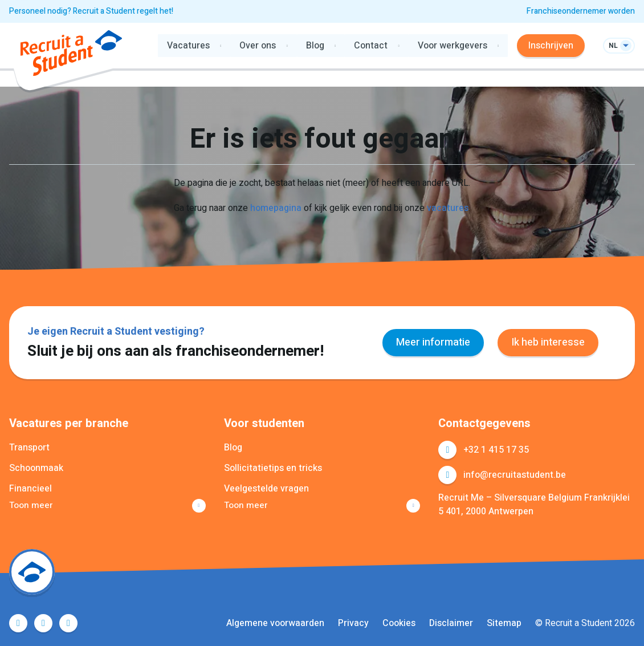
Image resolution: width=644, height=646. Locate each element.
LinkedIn (43, 623)
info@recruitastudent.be (515, 475)
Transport (29, 448)
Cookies (399, 623)
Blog (233, 448)
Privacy (353, 623)
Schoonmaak (36, 468)
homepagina (276, 208)
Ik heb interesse (548, 342)
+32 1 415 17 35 (496, 450)
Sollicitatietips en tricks (273, 468)
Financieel (30, 489)
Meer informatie (433, 342)
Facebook (18, 623)
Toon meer (31, 506)
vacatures (448, 208)
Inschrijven (551, 46)
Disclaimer (451, 623)
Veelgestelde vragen (266, 489)
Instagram (68, 623)
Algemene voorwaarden (275, 623)
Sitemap (504, 623)
